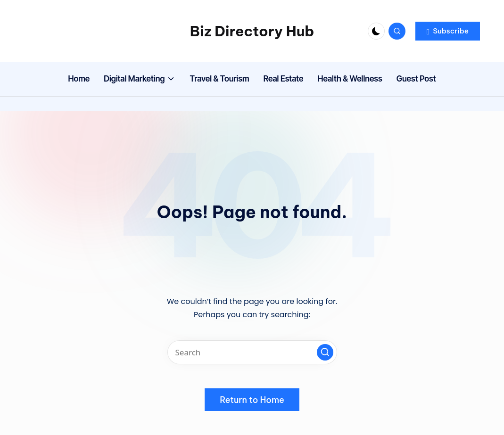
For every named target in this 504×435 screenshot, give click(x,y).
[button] (448, 31)
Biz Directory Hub (252, 31)
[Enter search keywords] (252, 352)
